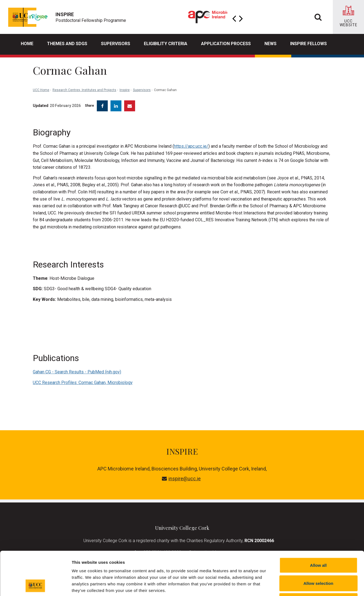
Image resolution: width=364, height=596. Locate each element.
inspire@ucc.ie (181, 474)
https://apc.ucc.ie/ (191, 142)
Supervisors (116, 44)
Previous (234, 17)
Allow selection (318, 542)
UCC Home (41, 66)
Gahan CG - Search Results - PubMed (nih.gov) (77, 368)
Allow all (318, 524)
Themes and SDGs (67, 44)
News (270, 44)
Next (241, 17)
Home (27, 44)
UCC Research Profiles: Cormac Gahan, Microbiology (83, 378)
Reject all (318, 560)
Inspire (125, 66)
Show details (287, 585)
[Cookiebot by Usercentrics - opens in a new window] (35, 585)
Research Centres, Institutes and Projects (84, 66)
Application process (226, 44)
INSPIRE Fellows (308, 44)
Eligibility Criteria (166, 44)
